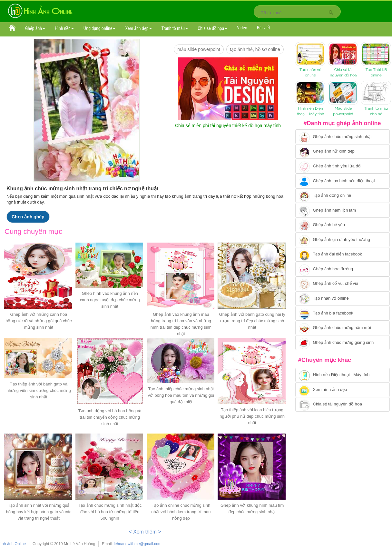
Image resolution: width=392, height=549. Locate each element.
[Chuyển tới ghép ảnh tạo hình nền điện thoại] (343, 181)
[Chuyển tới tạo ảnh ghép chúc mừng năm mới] (343, 328)
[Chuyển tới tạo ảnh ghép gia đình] (343, 240)
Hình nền (64, 28)
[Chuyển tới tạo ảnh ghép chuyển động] (343, 196)
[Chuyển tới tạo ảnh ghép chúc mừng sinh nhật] (343, 137)
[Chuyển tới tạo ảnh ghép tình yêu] (343, 166)
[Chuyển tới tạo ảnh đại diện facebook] (343, 255)
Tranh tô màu (175, 28)
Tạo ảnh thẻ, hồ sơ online (255, 49)
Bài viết (264, 28)
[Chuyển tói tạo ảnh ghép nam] (343, 210)
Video (242, 28)
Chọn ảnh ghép (28, 217)
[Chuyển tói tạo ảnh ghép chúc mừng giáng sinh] (343, 343)
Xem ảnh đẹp (138, 28)
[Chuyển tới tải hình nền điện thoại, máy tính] (343, 375)
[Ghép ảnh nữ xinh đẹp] (343, 152)
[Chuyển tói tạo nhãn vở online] (343, 299)
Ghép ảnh (35, 28)
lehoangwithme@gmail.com (138, 544)
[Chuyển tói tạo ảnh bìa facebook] (343, 313)
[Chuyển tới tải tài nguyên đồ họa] (343, 404)
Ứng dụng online (100, 28)
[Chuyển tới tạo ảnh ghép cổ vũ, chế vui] (343, 284)
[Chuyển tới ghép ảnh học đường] (343, 269)
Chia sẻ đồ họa (212, 28)
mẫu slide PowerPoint (199, 49)
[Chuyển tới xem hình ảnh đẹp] (343, 390)
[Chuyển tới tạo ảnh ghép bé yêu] (343, 225)
